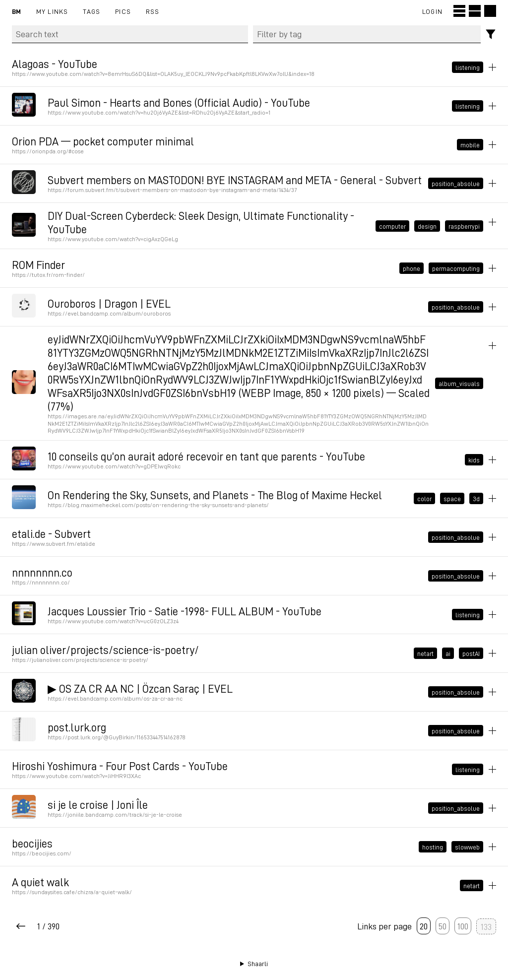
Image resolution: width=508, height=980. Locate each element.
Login (432, 11)
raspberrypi (464, 226)
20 (424, 926)
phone (412, 268)
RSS (153, 11)
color (424, 499)
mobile (470, 144)
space (452, 499)
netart (425, 653)
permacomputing (456, 268)
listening (468, 67)
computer (392, 226)
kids (474, 460)
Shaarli (258, 964)
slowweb (467, 847)
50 (443, 926)
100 (463, 926)
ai (448, 653)
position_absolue (456, 183)
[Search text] (130, 34)
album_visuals (459, 384)
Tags (92, 11)
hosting (433, 847)
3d (476, 499)
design (427, 226)
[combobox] (367, 34)
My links (52, 11)
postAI (471, 653)
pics (123, 11)
